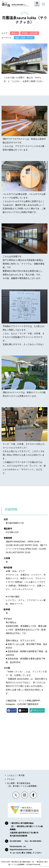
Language (37, 5)
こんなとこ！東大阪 (16, 775)
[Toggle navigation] (43, 4)
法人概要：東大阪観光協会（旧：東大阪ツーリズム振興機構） (23, 785)
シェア (13, 710)
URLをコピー (39, 710)
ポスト (25, 710)
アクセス (11, 779)
